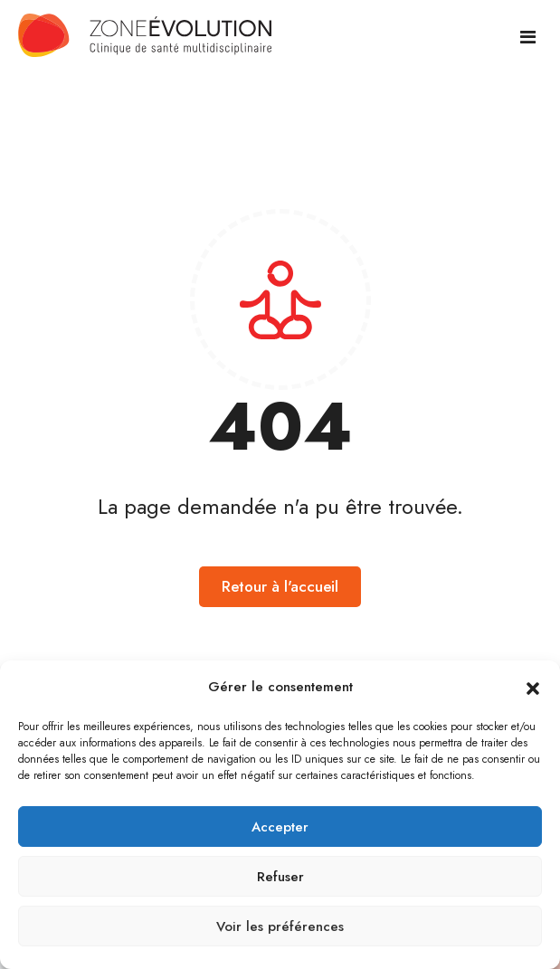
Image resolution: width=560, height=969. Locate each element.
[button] (533, 688)
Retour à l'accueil (280, 586)
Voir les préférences (280, 926)
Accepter (280, 827)
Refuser (280, 877)
